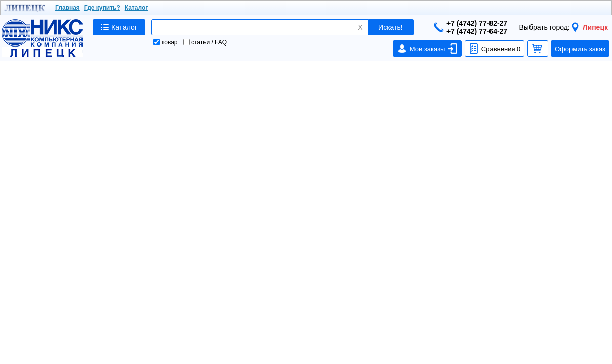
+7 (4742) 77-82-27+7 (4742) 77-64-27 (471, 27)
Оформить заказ (580, 49)
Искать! (391, 27)
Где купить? (102, 8)
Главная (68, 8)
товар (166, 42)
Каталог (136, 8)
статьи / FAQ (205, 42)
